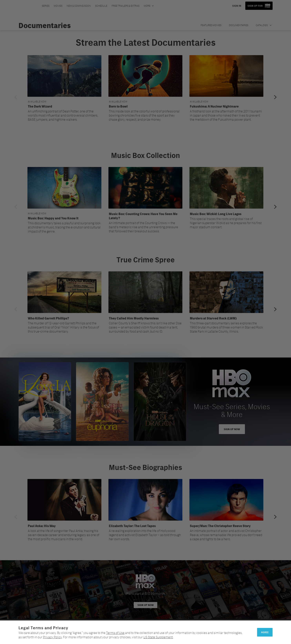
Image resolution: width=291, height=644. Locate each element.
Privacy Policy (52, 637)
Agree (265, 632)
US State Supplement (158, 637)
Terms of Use (115, 633)
